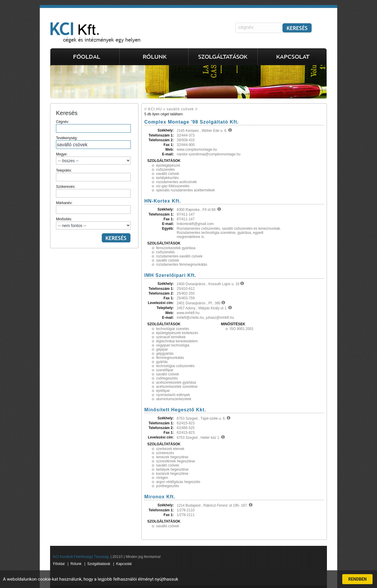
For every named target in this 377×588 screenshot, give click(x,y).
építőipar (163, 391)
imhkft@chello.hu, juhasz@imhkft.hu (205, 318)
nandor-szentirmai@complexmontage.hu (209, 154)
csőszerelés (165, 170)
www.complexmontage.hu (197, 150)
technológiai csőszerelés (175, 366)
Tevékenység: (93, 142)
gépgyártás (165, 354)
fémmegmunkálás (170, 358)
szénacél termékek (171, 337)
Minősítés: (93, 223)
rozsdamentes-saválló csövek (179, 256)
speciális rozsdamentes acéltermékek (185, 190)
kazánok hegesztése (172, 474)
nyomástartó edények (173, 395)
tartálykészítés (167, 178)
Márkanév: (93, 207)
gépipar (162, 349)
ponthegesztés (168, 486)
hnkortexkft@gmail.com (195, 224)
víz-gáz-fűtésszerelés (173, 186)
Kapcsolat (124, 564)
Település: (93, 175)
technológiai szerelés (173, 329)
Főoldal (59, 564)
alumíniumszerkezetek (174, 399)
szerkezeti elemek (170, 449)
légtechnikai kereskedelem (177, 341)
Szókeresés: (93, 191)
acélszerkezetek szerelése (177, 387)
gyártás (162, 362)
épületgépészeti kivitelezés (177, 333)
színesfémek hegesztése (176, 461)
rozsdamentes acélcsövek (176, 182)
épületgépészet (168, 165)
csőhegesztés (167, 378)
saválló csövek (168, 174)
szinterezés (165, 453)
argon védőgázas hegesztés (178, 482)
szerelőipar (165, 370)
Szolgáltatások (99, 564)
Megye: (93, 158)
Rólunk (76, 564)
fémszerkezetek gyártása (176, 248)
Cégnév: (93, 126)
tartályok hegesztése (172, 469)
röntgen (162, 478)
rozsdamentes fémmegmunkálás (182, 265)
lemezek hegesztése (172, 457)
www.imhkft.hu (188, 313)
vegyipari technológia (173, 345)
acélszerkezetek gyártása (176, 382)
